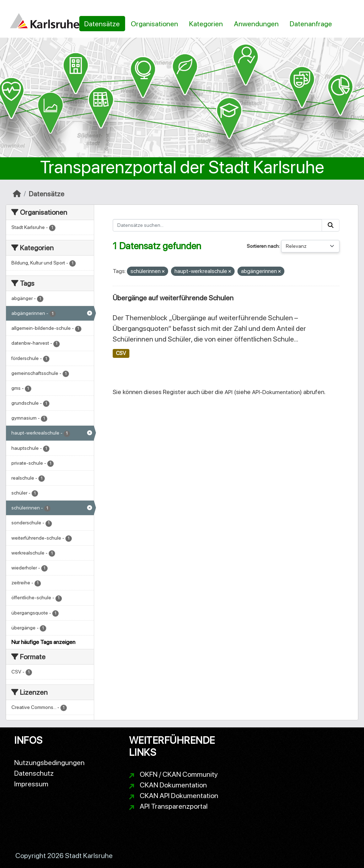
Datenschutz (34, 773)
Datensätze (102, 24)
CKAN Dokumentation (173, 785)
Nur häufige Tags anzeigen (43, 642)
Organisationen (154, 24)
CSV (121, 353)
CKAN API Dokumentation (179, 796)
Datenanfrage (311, 24)
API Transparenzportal (174, 806)
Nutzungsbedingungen (49, 763)
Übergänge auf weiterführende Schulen (173, 298)
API (229, 392)
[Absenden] (331, 225)
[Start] (17, 194)
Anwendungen (256, 24)
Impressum (31, 784)
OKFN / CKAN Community (179, 774)
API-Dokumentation (276, 392)
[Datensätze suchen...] (218, 225)
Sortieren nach (263, 246)
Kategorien (206, 24)
